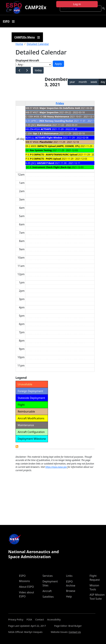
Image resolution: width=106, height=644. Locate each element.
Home (19, 44)
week (94, 82)
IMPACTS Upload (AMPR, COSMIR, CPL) (59, 146)
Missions (24, 581)
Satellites (48, 597)
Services (48, 576)
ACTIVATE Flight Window (49, 138)
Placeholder (46, 142)
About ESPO (26, 587)
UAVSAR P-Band (46, 163)
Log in (77, 4)
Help (69, 597)
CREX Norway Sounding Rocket (56, 121)
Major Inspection (49, 112)
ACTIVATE (46, 129)
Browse (71, 591)
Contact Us (75, 632)
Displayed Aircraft (27, 60)
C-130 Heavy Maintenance (55, 116)
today (38, 70)
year (72, 82)
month (83, 82)
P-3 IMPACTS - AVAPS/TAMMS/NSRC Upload (54, 155)
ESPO (22, 576)
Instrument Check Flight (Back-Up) (52, 167)
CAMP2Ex (36, 7)
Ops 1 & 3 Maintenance (46, 133)
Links (69, 576)
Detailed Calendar (38, 44)
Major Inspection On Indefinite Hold (60, 108)
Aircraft (47, 591)
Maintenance (44, 125)
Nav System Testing (41, 150)
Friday (60, 103)
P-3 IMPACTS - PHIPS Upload (46, 159)
